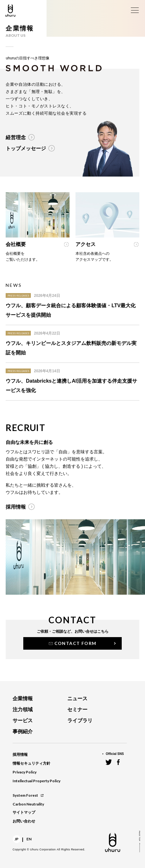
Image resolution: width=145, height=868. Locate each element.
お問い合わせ (24, 821)
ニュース (77, 699)
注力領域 (23, 710)
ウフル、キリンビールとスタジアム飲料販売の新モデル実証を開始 (71, 348)
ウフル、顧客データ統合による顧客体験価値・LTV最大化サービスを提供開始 (71, 310)
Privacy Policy (25, 772)
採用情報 (20, 755)
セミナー (77, 710)
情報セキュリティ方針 (31, 763)
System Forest (28, 795)
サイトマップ (24, 812)
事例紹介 (23, 732)
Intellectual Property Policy (36, 781)
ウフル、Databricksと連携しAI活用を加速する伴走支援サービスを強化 (71, 386)
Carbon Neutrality (28, 804)
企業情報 (23, 699)
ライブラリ (80, 721)
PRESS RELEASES (18, 296)
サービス (23, 721)
